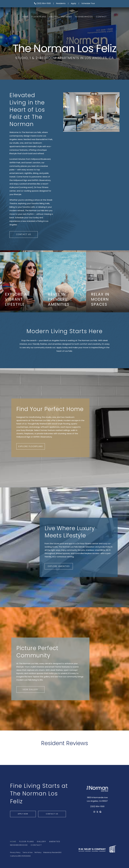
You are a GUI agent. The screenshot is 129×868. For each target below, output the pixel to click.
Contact (101, 17)
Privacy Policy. (15, 853)
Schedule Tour (88, 4)
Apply (74, 4)
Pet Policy (38, 853)
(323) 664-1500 (42, 4)
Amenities (67, 17)
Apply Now (23, 814)
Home (26, 17)
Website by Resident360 (52, 853)
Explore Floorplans (31, 447)
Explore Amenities (59, 567)
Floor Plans (39, 17)
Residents (61, 4)
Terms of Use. (28, 853)
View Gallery (30, 690)
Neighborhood (84, 17)
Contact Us (24, 235)
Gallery (54, 17)
